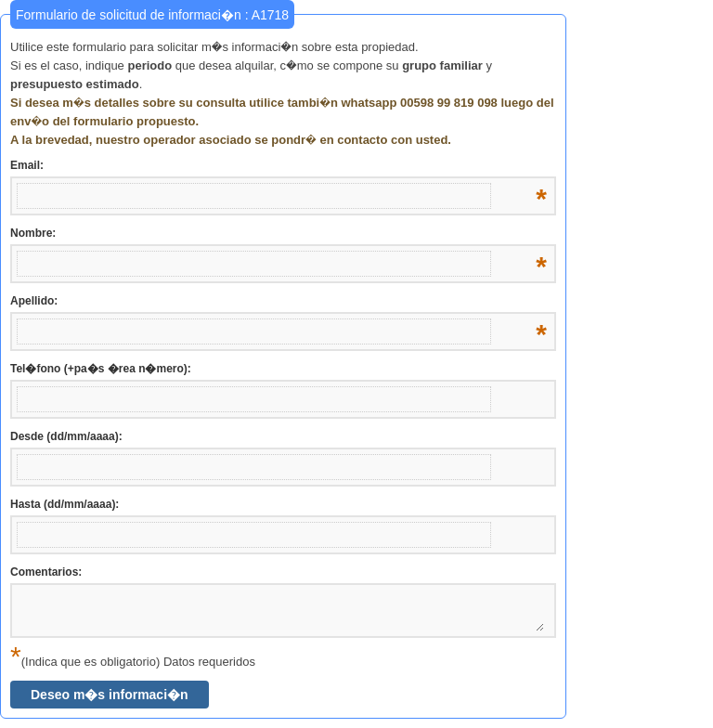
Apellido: (279, 302)
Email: (279, 166)
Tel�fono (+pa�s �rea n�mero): (101, 369)
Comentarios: (46, 572)
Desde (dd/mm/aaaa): (66, 436)
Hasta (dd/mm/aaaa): (65, 504)
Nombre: (279, 234)
